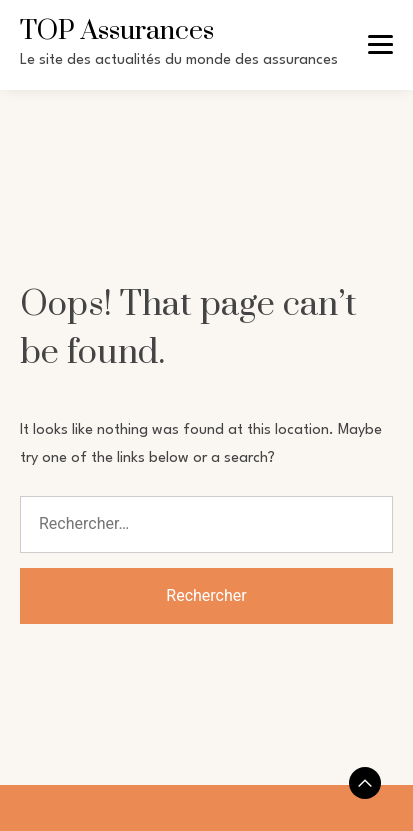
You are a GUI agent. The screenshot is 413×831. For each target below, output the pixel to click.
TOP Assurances (117, 31)
